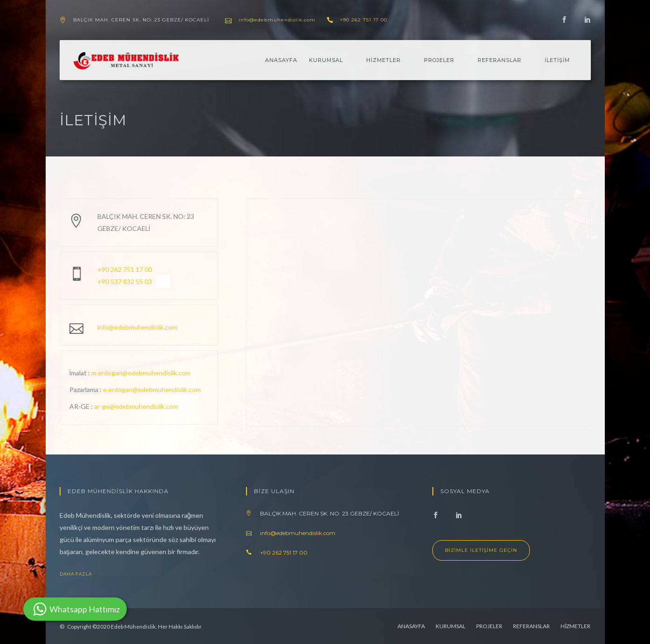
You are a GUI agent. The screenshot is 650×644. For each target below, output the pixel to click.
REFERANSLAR (499, 60)
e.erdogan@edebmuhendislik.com (152, 390)
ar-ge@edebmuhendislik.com (136, 406)
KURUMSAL (326, 60)
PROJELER (439, 60)
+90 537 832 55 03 (125, 281)
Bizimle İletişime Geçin (481, 550)
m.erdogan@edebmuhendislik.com (141, 373)
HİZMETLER (383, 60)
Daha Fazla (83, 574)
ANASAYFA (281, 60)
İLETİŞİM (557, 60)
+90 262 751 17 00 (364, 20)
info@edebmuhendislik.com (277, 20)
